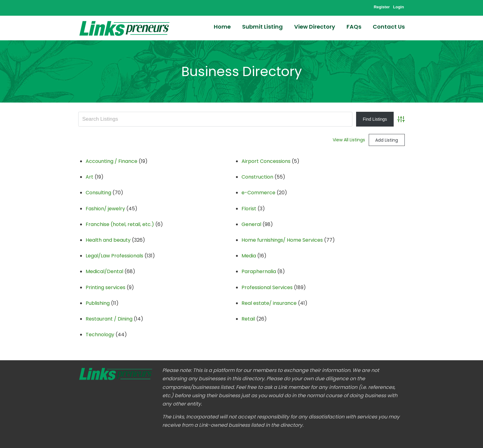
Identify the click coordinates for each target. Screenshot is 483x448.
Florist (249, 209)
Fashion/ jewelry (105, 209)
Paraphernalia (259, 271)
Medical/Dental (104, 271)
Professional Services (267, 287)
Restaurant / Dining (109, 319)
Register (382, 7)
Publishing (98, 303)
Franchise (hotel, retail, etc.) (120, 224)
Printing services (106, 287)
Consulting (98, 193)
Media (249, 256)
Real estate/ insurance (269, 303)
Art (89, 177)
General (251, 224)
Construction (257, 177)
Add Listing (387, 140)
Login (398, 7)
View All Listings (349, 140)
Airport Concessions (266, 161)
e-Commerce (258, 193)
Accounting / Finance (112, 161)
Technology (100, 335)
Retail (248, 319)
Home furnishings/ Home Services (282, 240)
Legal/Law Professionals (114, 256)
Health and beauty (108, 240)
